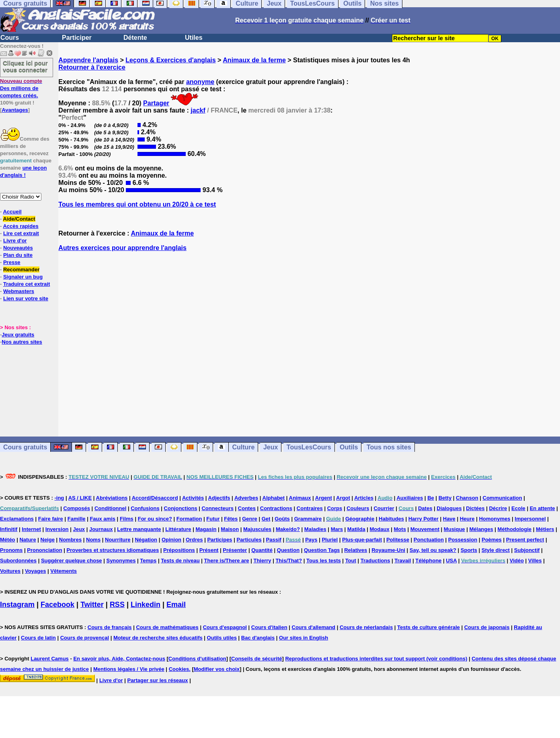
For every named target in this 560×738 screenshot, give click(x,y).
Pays (311, 540)
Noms (93, 540)
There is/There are (227, 561)
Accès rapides (21, 226)
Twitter (92, 605)
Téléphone (428, 561)
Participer (77, 38)
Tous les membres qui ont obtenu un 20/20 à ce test (137, 204)
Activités (193, 498)
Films (127, 519)
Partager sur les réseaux (157, 680)
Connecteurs (217, 508)
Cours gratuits (25, 447)
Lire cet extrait (21, 233)
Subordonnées (18, 561)
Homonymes (494, 519)
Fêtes (231, 519)
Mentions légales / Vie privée (129, 669)
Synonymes (121, 561)
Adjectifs (219, 498)
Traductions (375, 561)
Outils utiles (222, 638)
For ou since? (155, 519)
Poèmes (492, 540)
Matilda (356, 529)
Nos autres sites (22, 342)
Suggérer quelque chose (72, 561)
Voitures (10, 571)
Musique (454, 529)
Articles (364, 498)
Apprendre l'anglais (88, 60)
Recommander (21, 270)
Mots (400, 529)
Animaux (300, 498)
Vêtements (64, 571)
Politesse (398, 540)
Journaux (101, 529)
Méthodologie (515, 529)
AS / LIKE (80, 498)
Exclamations (17, 519)
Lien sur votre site (26, 298)
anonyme (200, 82)
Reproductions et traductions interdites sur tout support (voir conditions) (376, 659)
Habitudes (391, 519)
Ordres (194, 540)
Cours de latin (38, 638)
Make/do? (288, 529)
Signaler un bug (23, 277)
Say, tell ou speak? (433, 550)
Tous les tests (324, 561)
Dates (425, 508)
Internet (31, 529)
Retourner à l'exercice (92, 67)
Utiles (194, 38)
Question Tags (322, 550)
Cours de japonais (487, 627)
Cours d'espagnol (225, 627)
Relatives (356, 550)
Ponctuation (429, 540)
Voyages (36, 571)
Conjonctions (181, 508)
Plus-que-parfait (362, 540)
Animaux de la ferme (254, 60)
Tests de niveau (180, 561)
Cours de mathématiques (167, 627)
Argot (343, 498)
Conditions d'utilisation (197, 659)
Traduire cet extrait (27, 284)
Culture (243, 447)
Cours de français (110, 627)
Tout (351, 561)
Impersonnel (530, 519)
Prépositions (179, 550)
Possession (463, 540)
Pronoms (11, 550)
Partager (156, 103)
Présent (209, 550)
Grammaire (308, 519)
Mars (337, 529)
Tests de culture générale (429, 627)
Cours (10, 38)
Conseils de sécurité (256, 659)
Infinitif (9, 529)
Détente (135, 38)
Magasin (206, 529)
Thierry (262, 561)
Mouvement (425, 529)
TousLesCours (309, 447)
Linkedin (146, 605)
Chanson (467, 498)
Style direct (496, 550)
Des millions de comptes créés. (21, 88)
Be (431, 498)
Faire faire (51, 519)
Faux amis (103, 519)
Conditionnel (110, 508)
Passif (274, 540)
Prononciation (44, 550)
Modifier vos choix (217, 669)
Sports (469, 550)
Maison (230, 529)
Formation (189, 519)
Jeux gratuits (18, 335)
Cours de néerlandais (366, 627)
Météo (8, 540)
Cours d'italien (269, 627)
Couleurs (358, 508)
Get (266, 519)
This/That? (289, 561)
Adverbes (246, 498)
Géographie (360, 519)
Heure (467, 519)
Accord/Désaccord (155, 498)
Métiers (545, 529)
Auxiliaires (410, 498)
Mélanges (481, 529)
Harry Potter (424, 519)
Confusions (145, 508)
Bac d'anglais (258, 638)
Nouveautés (18, 248)
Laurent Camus (50, 659)
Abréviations (112, 498)
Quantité (262, 550)
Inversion (57, 529)
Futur (213, 519)
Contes (247, 508)
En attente (543, 508)
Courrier (384, 508)
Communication (503, 498)
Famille (77, 519)
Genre (250, 519)
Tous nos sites (389, 447)
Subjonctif (527, 550)
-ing (59, 498)
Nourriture (118, 540)
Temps (148, 561)
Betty (445, 498)
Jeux (271, 447)
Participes (219, 540)
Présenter (235, 550)
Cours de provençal (85, 638)
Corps (335, 508)
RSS (117, 605)
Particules (249, 540)
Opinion (171, 540)
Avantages (15, 110)
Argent (324, 498)
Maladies (315, 529)
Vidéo (517, 561)
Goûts (282, 519)
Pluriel (330, 540)
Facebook (57, 605)
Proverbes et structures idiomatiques (113, 550)
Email (176, 605)
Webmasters (19, 291)
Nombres (70, 540)
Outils (349, 447)
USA (451, 561)
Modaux (380, 529)
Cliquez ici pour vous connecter (25, 66)
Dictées (475, 508)
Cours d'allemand (314, 627)
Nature (28, 540)
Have (449, 519)
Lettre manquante (139, 529)
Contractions (276, 508)
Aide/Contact (19, 219)
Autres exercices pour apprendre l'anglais (122, 248)
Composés (77, 508)
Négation (146, 540)
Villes (535, 561)
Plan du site (18, 255)
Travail (403, 561)
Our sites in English (304, 638)
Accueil (12, 212)
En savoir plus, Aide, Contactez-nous (119, 659)
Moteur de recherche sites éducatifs (158, 638)
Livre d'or (15, 241)
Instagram (17, 605)
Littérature (178, 529)
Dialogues (449, 508)
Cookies (179, 669)
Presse (12, 262)
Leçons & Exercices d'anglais (170, 60)
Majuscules (257, 529)
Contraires (310, 508)
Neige (48, 540)
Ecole (518, 508)
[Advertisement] (309, 344)
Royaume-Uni (388, 550)
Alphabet (274, 498)
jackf (198, 110)
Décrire (498, 508)
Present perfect (525, 540)
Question (288, 550)
